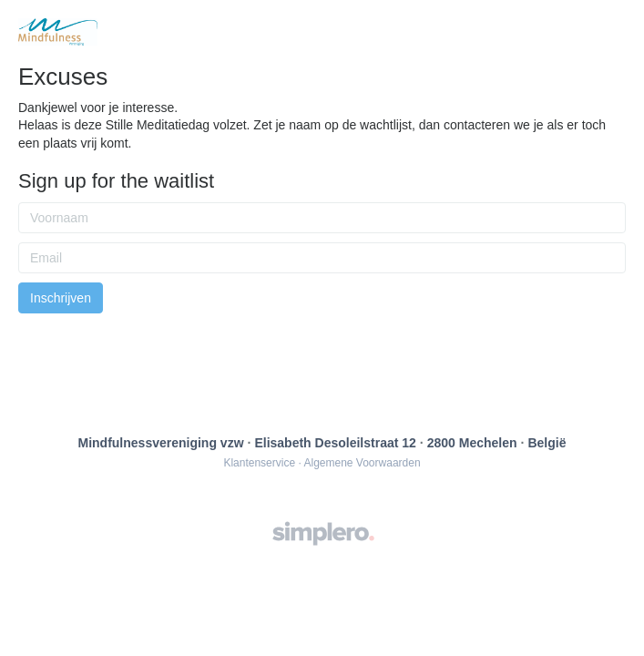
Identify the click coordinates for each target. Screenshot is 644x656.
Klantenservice (259, 463)
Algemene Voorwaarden (362, 463)
